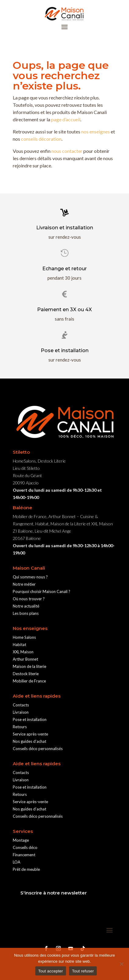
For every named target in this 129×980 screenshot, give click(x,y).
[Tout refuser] (121, 964)
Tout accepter (51, 971)
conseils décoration (41, 139)
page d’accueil (66, 119)
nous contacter (67, 151)
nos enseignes (96, 131)
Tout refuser (83, 971)
